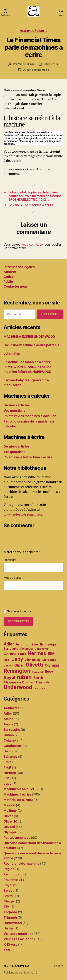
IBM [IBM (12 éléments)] (51, 654)
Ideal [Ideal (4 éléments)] (7, 660)
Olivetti (9, 827)
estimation (12, 354)
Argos (8, 724)
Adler (8, 713)
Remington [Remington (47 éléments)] (17, 671)
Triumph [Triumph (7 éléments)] (42, 682)
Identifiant (10, 560)
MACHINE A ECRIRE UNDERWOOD (29, 337)
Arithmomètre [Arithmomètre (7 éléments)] (27, 644)
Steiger (9, 901)
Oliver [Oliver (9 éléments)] (19, 665)
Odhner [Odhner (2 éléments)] (8, 666)
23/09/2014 (51, 64)
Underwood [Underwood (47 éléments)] (18, 687)
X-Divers (10, 944)
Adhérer (10, 272)
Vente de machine (18, 934)
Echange (10, 757)
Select (8, 890)
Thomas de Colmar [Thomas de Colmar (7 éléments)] (19, 682)
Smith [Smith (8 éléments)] (38, 678)
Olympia (10, 832)
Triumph (10, 917)
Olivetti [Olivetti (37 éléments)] (34, 665)
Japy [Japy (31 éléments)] (17, 659)
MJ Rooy (10, 811)
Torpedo (10, 912)
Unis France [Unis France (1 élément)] (39, 688)
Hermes (10, 773)
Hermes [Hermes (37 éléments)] (37, 653)
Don (7, 751)
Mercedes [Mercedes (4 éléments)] (49, 660)
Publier (9, 282)
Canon (9, 735)
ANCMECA (22, 966)
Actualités (11, 708)
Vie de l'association (18, 939)
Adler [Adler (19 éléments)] (9, 644)
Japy (8, 784)
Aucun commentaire (36, 70)
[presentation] (31, 600)
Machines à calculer (19, 789)
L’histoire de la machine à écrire (28, 457)
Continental (13, 746)
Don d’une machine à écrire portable (31, 345)
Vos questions (14, 411)
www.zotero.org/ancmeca (23, 515)
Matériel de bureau (18, 800)
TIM (7, 907)
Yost (7, 950)
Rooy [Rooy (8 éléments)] (49, 671)
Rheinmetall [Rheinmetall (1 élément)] (38, 672)
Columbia (11, 740)
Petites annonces (17, 838)
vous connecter (32, 244)
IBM (6, 778)
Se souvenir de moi (17, 611)
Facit (7, 767)
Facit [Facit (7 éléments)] (22, 654)
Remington (12, 874)
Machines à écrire (34, 31)
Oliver (8, 816)
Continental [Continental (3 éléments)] (42, 649)
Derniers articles (16, 405)
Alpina (8, 719)
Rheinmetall (13, 880)
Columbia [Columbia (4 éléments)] (26, 649)
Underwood (13, 923)
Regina (9, 869)
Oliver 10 (11, 821)
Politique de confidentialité (20, 972)
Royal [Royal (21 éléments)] (9, 677)
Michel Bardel (27, 64)
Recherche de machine (21, 863)
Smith (8, 896)
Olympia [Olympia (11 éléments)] (52, 665)
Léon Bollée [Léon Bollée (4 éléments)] (33, 660)
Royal (8, 885)
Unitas (8, 928)
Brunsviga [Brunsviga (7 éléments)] (48, 644)
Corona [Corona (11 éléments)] (10, 654)
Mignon (9, 805)
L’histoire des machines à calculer (30, 416)
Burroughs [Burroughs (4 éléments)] (11, 649)
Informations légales (19, 267)
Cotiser (9, 277)
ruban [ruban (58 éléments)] (24, 677)
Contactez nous (15, 286)
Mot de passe (13, 578)
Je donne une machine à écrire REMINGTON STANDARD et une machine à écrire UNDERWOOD (28, 367)
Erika (8, 762)
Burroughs (12, 730)
